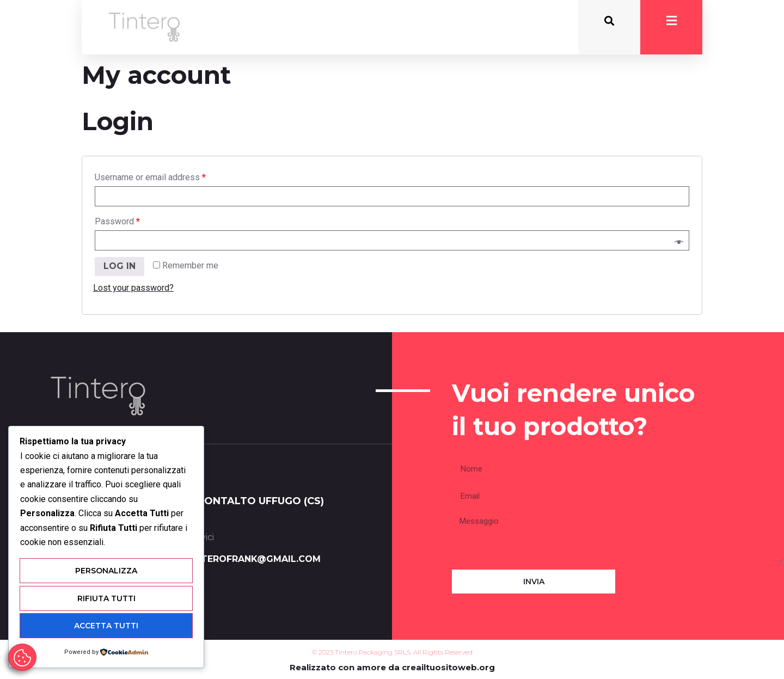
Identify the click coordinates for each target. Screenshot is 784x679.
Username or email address (150, 177)
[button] (610, 21)
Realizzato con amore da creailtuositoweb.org (392, 667)
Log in (120, 266)
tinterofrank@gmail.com (253, 559)
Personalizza (106, 572)
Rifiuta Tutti (106, 599)
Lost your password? (133, 288)
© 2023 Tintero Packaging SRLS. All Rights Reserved (392, 652)
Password (117, 221)
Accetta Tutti (106, 626)
